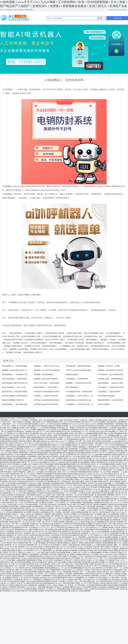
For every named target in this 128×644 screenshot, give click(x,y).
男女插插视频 (34, 433)
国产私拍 (3, 449)
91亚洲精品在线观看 (30, 589)
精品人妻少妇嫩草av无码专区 (82, 481)
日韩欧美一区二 (64, 503)
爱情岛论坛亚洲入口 (45, 535)
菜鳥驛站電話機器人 (50, 346)
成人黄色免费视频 (65, 537)
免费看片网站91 (103, 428)
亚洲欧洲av (41, 570)
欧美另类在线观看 (85, 497)
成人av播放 (17, 445)
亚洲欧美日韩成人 (102, 524)
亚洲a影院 (71, 579)
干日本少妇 (20, 424)
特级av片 (48, 501)
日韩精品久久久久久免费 (23, 531)
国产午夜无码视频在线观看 (68, 460)
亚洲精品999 (82, 549)
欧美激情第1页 (51, 549)
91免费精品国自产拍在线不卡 (73, 518)
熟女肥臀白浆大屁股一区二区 (75, 528)
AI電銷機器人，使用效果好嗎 (77, 379)
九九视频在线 (79, 566)
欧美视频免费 (16, 528)
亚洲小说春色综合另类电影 (62, 576)
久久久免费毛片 (28, 487)
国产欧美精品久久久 (69, 570)
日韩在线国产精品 (106, 581)
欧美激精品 (47, 572)
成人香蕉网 (70, 554)
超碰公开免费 (50, 553)
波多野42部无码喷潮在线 (98, 589)
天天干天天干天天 (66, 485)
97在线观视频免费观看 (20, 458)
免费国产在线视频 (97, 462)
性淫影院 (26, 433)
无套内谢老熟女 (112, 422)
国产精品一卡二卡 (74, 510)
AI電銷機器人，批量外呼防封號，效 (79, 404)
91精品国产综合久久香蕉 (116, 468)
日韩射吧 (8, 572)
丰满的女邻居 (76, 576)
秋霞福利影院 (115, 533)
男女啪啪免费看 (47, 474)
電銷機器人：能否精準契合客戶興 (78, 383)
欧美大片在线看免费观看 (86, 460)
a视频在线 (8, 451)
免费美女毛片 (113, 453)
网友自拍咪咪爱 (25, 539)
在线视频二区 (116, 537)
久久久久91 (64, 506)
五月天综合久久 (53, 462)
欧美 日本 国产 (56, 579)
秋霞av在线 (22, 491)
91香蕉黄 (11, 443)
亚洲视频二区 (90, 524)
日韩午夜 (11, 481)
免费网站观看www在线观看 (28, 453)
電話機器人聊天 (83, 346)
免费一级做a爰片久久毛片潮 (96, 470)
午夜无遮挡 (86, 485)
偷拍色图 (111, 493)
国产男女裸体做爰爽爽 (18, 457)
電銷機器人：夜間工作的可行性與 (47, 366)
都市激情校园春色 (76, 503)
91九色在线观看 (10, 483)
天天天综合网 (8, 430)
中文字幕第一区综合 (102, 480)
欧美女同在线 (54, 539)
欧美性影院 (26, 526)
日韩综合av (88, 570)
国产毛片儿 (33, 447)
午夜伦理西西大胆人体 (71, 541)
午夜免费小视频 (104, 583)
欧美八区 (80, 516)
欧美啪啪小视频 (112, 545)
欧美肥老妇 (102, 422)
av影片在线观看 (32, 464)
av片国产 (59, 564)
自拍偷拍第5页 (60, 478)
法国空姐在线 (19, 574)
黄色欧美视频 (41, 518)
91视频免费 (47, 514)
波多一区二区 (36, 533)
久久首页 (94, 468)
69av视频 (86, 518)
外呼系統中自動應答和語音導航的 (47, 400)
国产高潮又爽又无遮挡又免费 (51, 468)
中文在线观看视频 (31, 505)
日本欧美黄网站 (118, 570)
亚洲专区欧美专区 (96, 574)
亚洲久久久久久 (30, 449)
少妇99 (102, 432)
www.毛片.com (71, 487)
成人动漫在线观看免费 (83, 591)
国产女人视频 (25, 583)
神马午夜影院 (13, 556)
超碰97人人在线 (86, 510)
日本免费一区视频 (120, 528)
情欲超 (39, 489)
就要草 (105, 485)
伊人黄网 (65, 564)
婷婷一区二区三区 (11, 466)
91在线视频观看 (104, 508)
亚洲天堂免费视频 (89, 526)
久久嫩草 (38, 483)
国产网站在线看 (68, 529)
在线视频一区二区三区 (70, 426)
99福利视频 (106, 455)
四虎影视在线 (62, 554)
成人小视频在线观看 (12, 437)
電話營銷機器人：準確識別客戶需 (15, 374)
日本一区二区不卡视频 (96, 491)
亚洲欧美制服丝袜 (49, 583)
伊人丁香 (13, 476)
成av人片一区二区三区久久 (101, 533)
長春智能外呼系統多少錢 (72, 336)
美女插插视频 (19, 499)
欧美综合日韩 (86, 568)
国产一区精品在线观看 (42, 516)
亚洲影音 (106, 553)
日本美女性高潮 (31, 581)
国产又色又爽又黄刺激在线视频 (14, 581)
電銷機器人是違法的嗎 (39, 349)
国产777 (35, 522)
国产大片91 (113, 576)
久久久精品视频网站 (119, 483)
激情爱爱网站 (21, 518)
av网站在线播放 (113, 551)
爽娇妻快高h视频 (101, 585)
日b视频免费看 (20, 560)
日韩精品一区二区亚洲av (66, 585)
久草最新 (40, 574)
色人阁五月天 (18, 430)
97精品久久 (35, 470)
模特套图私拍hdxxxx (22, 529)
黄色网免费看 (14, 506)
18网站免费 (66, 583)
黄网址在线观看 (30, 499)
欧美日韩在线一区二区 (11, 516)
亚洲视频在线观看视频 (41, 480)
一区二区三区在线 (99, 516)
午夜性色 (102, 512)
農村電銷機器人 (92, 340)
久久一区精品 (64, 491)
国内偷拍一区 (24, 566)
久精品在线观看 (45, 451)
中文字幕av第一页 (68, 560)
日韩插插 (121, 554)
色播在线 (71, 506)
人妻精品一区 (103, 560)
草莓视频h (21, 556)
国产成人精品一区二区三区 (109, 503)
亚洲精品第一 (116, 472)
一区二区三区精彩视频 (66, 455)
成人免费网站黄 (37, 514)
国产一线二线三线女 (25, 522)
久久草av (80, 556)
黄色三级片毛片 (38, 432)
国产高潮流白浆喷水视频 (53, 529)
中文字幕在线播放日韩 (85, 514)
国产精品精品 (51, 543)
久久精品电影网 (31, 518)
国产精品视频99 (41, 543)
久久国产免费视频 (65, 445)
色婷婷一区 (24, 435)
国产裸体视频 (69, 566)
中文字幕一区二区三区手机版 (99, 430)
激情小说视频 (33, 529)
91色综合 (81, 478)
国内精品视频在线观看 (16, 489)
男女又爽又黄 (85, 520)
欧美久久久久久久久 (72, 499)
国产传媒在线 (41, 549)
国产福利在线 (43, 426)
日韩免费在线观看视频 (115, 460)
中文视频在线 (10, 432)
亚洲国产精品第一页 (89, 495)
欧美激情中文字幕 (49, 564)
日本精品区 (120, 524)
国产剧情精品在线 (74, 533)
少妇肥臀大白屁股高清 (27, 516)
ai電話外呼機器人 (104, 404)
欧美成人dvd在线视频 (84, 466)
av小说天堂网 (42, 505)
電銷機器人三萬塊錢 (108, 340)
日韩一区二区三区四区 (27, 474)
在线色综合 (44, 577)
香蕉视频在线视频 (25, 437)
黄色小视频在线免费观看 (35, 439)
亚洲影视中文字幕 (68, 531)
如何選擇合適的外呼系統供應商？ (47, 404)
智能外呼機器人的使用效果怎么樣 (78, 400)
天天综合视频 (36, 468)
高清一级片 (51, 458)
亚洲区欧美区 (117, 449)
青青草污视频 (17, 422)
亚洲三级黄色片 (5, 549)
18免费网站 (28, 432)
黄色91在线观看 (52, 457)
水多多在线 (22, 545)
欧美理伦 (49, 493)
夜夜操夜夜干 (38, 579)
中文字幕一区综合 (51, 585)
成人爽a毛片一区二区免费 (37, 435)
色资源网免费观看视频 (109, 543)
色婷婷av (116, 510)
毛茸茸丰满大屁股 (36, 583)
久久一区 (85, 432)
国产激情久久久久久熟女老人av (85, 579)
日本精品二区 (93, 449)
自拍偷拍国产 (34, 524)
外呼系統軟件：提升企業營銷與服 (110, 374)
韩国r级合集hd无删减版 (92, 478)
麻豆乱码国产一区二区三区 (108, 457)
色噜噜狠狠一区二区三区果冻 (47, 430)
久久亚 (88, 487)
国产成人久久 (120, 491)
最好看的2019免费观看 (70, 551)
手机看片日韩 (101, 572)
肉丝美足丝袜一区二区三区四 (41, 531)
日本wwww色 (104, 554)
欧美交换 (109, 470)
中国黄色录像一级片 (99, 476)
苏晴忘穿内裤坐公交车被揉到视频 (11, 487)
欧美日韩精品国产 (10, 468)
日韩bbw (26, 535)
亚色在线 (39, 495)
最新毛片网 (106, 437)
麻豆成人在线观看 (47, 466)
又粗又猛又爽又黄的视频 (86, 426)
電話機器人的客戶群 (32, 346)
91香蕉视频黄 (44, 554)
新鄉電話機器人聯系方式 (33, 352)
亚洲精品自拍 (22, 460)
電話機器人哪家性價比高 (13, 346)
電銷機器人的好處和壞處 (19, 349)
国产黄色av (115, 541)
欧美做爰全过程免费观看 (60, 501)
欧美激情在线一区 (75, 449)
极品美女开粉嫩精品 (100, 505)
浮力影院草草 (111, 476)
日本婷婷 (27, 508)
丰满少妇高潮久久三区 (19, 572)
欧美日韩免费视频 (103, 531)
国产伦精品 (116, 577)
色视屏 (73, 583)
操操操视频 (30, 545)
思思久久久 (52, 589)
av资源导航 (82, 470)
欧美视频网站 (80, 577)
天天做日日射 (10, 529)
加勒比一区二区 (56, 572)
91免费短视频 (58, 464)
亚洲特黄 (5, 508)
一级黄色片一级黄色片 (113, 506)
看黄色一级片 (33, 570)
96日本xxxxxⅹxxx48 (16, 589)
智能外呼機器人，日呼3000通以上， (47, 387)
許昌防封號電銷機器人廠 (52, 336)
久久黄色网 (16, 579)
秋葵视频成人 (82, 447)
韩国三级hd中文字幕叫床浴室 (102, 570)
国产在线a (65, 516)
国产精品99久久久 (27, 579)
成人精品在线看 (114, 579)
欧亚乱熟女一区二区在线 (18, 485)
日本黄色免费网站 (102, 579)
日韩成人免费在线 (59, 487)
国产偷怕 (104, 493)
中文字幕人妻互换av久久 (103, 577)
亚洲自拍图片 (74, 430)
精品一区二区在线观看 (63, 520)
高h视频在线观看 (80, 554)
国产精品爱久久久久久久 (18, 439)
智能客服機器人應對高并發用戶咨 (15, 383)
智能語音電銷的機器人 (101, 349)
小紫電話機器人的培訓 (76, 340)
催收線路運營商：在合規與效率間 (110, 400)
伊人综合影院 (15, 435)
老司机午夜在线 (33, 503)
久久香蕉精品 (103, 468)
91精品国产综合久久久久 (116, 560)
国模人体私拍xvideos (44, 441)
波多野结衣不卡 (75, 489)
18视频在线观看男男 (52, 422)
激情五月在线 (81, 487)
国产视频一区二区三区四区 (45, 560)
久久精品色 (116, 574)
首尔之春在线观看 (56, 541)
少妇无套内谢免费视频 (44, 476)
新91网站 (46, 497)
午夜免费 (68, 483)
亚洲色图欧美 (8, 510)
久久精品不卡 (104, 576)
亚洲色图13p (9, 520)
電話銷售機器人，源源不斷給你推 (15, 404)
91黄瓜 (95, 547)
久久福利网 (112, 428)
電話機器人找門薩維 (14, 352)
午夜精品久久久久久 (42, 449)
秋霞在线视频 (74, 491)
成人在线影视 (45, 541)
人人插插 (5, 489)
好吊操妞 (77, 457)
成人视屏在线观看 (96, 485)
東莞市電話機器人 (56, 343)
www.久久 (18, 526)
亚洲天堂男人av (119, 462)
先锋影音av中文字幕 (75, 441)
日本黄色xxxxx (98, 535)
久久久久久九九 (120, 562)
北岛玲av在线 (97, 437)
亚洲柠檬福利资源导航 (85, 472)
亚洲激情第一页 (86, 533)
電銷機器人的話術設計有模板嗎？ (47, 379)
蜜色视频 (105, 566)
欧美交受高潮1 (106, 441)
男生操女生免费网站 (71, 514)
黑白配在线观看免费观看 (15, 512)
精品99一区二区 (93, 560)
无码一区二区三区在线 (29, 445)
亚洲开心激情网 (34, 566)
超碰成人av (78, 480)
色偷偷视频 (69, 522)
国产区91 (84, 560)
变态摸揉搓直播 (94, 541)
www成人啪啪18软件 (119, 441)
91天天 (9, 539)
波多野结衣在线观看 (55, 426)
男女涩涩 (21, 466)
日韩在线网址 (54, 449)
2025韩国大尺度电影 (116, 553)
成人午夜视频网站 (41, 499)
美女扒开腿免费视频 (55, 453)
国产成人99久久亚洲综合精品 (71, 432)
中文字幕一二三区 (101, 445)
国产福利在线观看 (48, 478)
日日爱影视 (99, 526)
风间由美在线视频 (71, 478)
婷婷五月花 (124, 589)
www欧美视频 (5, 476)
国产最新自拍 (111, 522)
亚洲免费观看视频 (104, 487)
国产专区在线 (115, 437)
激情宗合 (62, 497)
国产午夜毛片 (29, 443)
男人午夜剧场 (56, 512)
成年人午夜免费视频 (53, 526)
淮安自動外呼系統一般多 (93, 336)
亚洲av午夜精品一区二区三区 (109, 497)
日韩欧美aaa (48, 556)
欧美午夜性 (54, 591)
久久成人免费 (57, 556)
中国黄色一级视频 (52, 435)
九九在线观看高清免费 (89, 587)
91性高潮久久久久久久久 (34, 551)
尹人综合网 (56, 489)
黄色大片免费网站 (113, 589)
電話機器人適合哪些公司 (95, 343)
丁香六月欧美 (87, 441)
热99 (41, 524)
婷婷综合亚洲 (56, 531)
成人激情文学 (73, 543)
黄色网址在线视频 (40, 487)
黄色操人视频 (85, 457)
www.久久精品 (16, 591)
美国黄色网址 (47, 551)
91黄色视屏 (120, 566)
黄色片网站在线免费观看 (83, 539)
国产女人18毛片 (79, 529)
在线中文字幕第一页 (106, 549)
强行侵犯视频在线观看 (83, 453)
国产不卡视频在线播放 (69, 468)
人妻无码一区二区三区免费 (33, 497)
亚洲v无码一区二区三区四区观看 (71, 526)
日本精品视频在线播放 (51, 460)
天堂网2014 (108, 547)
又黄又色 (20, 535)
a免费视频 (41, 585)
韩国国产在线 (55, 451)
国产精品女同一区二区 (85, 535)
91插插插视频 (67, 572)
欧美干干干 (71, 437)
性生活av (78, 437)
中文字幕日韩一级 (77, 435)
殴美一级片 (124, 510)
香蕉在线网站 (105, 501)
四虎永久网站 (10, 562)
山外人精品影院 (97, 568)
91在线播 (124, 520)
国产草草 (101, 547)
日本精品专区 (41, 493)
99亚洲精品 (82, 458)
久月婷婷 (73, 512)
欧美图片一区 (21, 551)
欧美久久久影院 (108, 462)
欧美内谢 (62, 462)
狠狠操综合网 (42, 458)
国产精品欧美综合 (121, 485)
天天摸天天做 (55, 485)
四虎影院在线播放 (77, 589)
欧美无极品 (7, 472)
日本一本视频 (40, 510)
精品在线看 (113, 558)
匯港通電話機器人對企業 (100, 346)
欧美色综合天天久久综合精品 (34, 481)
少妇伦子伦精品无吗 (111, 426)
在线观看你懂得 (78, 574)
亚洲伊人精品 (41, 457)
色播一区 (15, 451)
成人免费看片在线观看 (31, 512)
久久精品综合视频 (27, 520)
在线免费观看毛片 (22, 483)
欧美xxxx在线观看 (93, 554)
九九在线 (27, 466)
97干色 (52, 495)
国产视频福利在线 (64, 435)
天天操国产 (64, 451)
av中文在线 (112, 445)
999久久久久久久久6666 (76, 424)
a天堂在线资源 (86, 576)
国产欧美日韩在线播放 (24, 468)
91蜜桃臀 (64, 510)
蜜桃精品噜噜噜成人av (52, 568)
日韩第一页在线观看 (90, 435)
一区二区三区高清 (37, 508)
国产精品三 (10, 526)
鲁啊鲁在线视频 (108, 528)
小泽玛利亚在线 (93, 432)
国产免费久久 (115, 583)
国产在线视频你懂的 (96, 518)
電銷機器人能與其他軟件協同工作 (15, 370)
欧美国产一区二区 (65, 493)
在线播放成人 (50, 510)
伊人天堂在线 (19, 481)
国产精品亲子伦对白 (10, 543)
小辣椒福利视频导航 (84, 468)
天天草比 (47, 432)
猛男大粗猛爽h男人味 (9, 535)
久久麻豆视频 (85, 531)
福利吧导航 (31, 564)
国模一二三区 (33, 458)
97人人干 (39, 428)
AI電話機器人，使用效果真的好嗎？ (111, 387)
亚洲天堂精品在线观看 (16, 508)
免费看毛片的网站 (26, 455)
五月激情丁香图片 (88, 480)
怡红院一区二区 (96, 464)
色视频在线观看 (97, 481)
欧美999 (77, 560)
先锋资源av (23, 451)
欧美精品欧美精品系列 (26, 501)
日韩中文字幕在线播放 (111, 535)
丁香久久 (93, 531)
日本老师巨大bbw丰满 (42, 491)
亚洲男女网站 (69, 480)
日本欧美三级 (79, 506)
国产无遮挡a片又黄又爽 (52, 562)
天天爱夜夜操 (107, 574)
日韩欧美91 (118, 572)
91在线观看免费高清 (58, 483)
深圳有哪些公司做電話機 (74, 343)
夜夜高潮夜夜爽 (19, 497)
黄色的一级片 (35, 526)
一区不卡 (47, 574)
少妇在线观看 (62, 505)
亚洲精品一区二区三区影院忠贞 (89, 439)
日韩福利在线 (100, 506)
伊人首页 (40, 460)
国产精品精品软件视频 (78, 524)
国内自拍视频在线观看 (10, 460)
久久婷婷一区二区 (33, 451)
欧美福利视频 (107, 483)
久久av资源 (46, 495)
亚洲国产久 (66, 556)
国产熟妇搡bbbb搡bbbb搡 (67, 591)
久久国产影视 (88, 547)
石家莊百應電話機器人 (39, 343)
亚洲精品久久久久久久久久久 (41, 528)
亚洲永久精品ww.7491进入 (16, 505)
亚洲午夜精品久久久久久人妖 (91, 489)
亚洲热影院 (47, 579)
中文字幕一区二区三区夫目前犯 (109, 458)
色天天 (50, 577)
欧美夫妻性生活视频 (113, 516)
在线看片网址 (93, 564)
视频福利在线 (15, 474)
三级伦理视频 (92, 447)
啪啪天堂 (35, 426)
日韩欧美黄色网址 (74, 545)
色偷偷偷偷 (58, 560)
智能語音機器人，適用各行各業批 (110, 383)
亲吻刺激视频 (31, 560)
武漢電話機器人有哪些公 (34, 333)
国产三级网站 (95, 520)
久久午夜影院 (110, 562)
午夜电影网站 (119, 451)
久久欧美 (87, 574)
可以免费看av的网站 (100, 514)
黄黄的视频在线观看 (111, 539)
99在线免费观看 (115, 520)
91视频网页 (84, 483)
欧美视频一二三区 (53, 503)
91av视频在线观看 (8, 499)
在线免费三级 (42, 447)
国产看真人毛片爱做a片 (10, 501)
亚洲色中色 (76, 553)
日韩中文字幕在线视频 (46, 464)
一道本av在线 (40, 553)
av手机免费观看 (31, 457)
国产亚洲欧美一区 (30, 574)
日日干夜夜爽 (48, 439)
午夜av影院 (53, 554)
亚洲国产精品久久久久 (11, 566)
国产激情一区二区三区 (108, 478)
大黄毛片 (87, 589)
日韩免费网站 (118, 433)
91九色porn (24, 558)
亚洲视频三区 (123, 539)
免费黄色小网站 (54, 470)
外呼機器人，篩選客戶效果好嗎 (46, 396)
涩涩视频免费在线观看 (34, 485)
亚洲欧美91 (76, 572)
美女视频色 (42, 503)
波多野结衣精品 (93, 537)
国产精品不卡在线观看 (61, 587)
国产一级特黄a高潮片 (64, 481)
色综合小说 (91, 474)
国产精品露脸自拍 (50, 481)
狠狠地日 (119, 464)
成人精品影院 (57, 476)
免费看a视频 (4, 522)
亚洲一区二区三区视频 (19, 564)
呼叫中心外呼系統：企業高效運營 (47, 383)
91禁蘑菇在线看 (71, 466)
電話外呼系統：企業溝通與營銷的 (15, 392)
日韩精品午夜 (121, 478)
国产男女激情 (94, 583)
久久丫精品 (119, 432)
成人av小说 (99, 474)
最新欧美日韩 (7, 528)
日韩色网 (112, 480)
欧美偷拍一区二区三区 (25, 547)
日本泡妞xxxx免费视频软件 (43, 576)
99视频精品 (10, 449)
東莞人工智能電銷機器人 (59, 349)
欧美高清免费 (101, 495)
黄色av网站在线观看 (98, 562)
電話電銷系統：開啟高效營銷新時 (78, 366)
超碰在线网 (34, 535)
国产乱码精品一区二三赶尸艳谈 (81, 558)
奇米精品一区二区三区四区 (102, 472)
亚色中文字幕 (88, 516)
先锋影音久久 (59, 524)
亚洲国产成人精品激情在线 (40, 539)
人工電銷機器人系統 (67, 346)
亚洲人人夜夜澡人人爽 (67, 539)
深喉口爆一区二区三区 (28, 462)
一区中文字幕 (78, 495)
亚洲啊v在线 (54, 455)
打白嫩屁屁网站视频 (44, 445)
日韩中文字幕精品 (13, 464)
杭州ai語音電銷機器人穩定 (94, 333)
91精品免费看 (87, 581)
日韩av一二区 (102, 435)
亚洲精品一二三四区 (18, 514)
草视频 (81, 543)
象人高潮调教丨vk (59, 439)
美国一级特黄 (66, 447)
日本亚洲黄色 (26, 422)
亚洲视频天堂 (51, 566)
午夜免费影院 (10, 531)
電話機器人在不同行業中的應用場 (47, 370)
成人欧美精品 (122, 556)
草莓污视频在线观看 (29, 493)
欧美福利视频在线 (45, 512)
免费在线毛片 (120, 529)
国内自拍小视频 (87, 501)
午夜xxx (64, 579)
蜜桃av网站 (50, 587)
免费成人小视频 (109, 491)
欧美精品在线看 (72, 474)
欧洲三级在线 (99, 426)
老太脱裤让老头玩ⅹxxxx (66, 457)
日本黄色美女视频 (49, 547)
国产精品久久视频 (115, 430)
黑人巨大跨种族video (27, 478)
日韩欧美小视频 (13, 585)
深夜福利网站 (96, 493)
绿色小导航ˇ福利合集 (83, 464)
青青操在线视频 (56, 432)
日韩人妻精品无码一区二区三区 (115, 474)
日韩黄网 (111, 485)
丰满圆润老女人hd (49, 520)
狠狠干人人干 (11, 424)
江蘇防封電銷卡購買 (74, 333)
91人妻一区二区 (44, 424)
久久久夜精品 (58, 518)
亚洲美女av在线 (48, 524)
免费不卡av (31, 472)
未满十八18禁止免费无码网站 (79, 564)
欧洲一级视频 (12, 428)
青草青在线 (64, 533)
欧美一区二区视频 (34, 541)
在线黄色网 (22, 441)
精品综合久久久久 (30, 489)
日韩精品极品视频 (14, 462)
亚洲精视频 (13, 587)
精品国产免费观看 (22, 554)
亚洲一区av (95, 581)
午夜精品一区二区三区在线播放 (102, 510)
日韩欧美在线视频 (101, 460)
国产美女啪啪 (66, 476)
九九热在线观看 (28, 576)
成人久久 (59, 583)
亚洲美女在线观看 (87, 443)
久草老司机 (79, 428)
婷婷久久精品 (113, 554)
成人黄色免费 (57, 551)
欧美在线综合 (52, 505)
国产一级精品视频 (39, 587)
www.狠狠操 (39, 472)
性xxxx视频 (23, 464)
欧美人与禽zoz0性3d (54, 447)
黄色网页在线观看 (72, 497)
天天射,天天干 (97, 566)
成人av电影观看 (38, 455)
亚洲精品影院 (19, 449)
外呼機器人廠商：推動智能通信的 (110, 379)
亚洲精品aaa (27, 470)
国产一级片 (121, 457)
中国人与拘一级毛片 (46, 433)
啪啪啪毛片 (23, 472)
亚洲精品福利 (13, 522)
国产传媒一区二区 (13, 478)
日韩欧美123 (44, 470)
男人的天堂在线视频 (90, 428)
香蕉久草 (33, 537)
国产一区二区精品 (59, 466)
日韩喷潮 (38, 474)
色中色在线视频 (42, 462)
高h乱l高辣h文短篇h (60, 474)
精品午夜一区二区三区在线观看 (109, 564)
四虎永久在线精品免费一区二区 (105, 529)
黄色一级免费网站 (25, 533)
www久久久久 (83, 541)
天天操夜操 (121, 453)
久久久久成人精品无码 (28, 549)
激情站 (93, 572)
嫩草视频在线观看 (70, 464)
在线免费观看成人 (38, 506)
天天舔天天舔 (38, 443)
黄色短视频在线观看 (64, 589)
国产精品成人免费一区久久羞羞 (17, 570)
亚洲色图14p (11, 495)
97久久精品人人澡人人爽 (73, 581)
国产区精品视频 (110, 432)
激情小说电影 (96, 441)
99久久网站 (13, 547)
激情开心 (50, 487)
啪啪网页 (7, 435)
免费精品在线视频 (82, 512)
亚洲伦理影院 (11, 551)
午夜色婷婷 (46, 485)
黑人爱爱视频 (99, 424)
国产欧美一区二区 (92, 458)
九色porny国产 (5, 474)
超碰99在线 (32, 558)
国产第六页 (89, 451)
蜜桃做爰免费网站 (38, 568)
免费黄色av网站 (31, 441)
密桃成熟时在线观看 (31, 424)
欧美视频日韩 (122, 558)
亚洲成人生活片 (116, 487)
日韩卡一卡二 (118, 568)
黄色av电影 (119, 480)
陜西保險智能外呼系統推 (55, 333)
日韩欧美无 (69, 495)
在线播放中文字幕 (44, 591)
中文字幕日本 (45, 545)
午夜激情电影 (119, 424)
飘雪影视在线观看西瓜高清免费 (47, 581)
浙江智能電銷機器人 (113, 333)
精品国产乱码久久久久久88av (115, 512)
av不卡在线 (120, 466)
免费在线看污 (21, 587)
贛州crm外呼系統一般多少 (55, 340)
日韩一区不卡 (47, 489)
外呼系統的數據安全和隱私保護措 (15, 396)
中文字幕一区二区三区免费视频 (47, 537)
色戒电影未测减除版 (49, 428)
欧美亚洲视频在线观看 (35, 572)
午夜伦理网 (94, 457)
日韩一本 (37, 545)
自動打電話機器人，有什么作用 (14, 387)
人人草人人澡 (36, 466)
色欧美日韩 (60, 566)
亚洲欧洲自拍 (19, 432)
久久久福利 (45, 437)
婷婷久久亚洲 (108, 433)
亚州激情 (67, 524)
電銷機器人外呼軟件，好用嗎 (109, 366)
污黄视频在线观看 (117, 455)
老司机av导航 (84, 430)
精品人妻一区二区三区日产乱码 (67, 549)
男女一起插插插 (115, 508)
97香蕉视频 (96, 501)
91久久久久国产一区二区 (101, 558)
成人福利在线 (106, 489)
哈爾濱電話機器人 (72, 374)
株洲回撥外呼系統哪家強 (34, 340)
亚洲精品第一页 (43, 589)
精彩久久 (82, 433)
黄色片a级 (112, 566)
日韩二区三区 (16, 549)
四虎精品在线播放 (101, 556)
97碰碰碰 (101, 449)
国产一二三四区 (85, 572)
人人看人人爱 (22, 503)
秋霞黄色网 (75, 483)
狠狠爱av (69, 553)
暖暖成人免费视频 (120, 549)
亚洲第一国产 (73, 433)
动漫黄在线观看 (86, 545)
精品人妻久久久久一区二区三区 (54, 443)
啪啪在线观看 (32, 460)
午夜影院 (43, 566)
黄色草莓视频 (105, 520)
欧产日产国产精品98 (58, 528)
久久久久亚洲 (112, 556)
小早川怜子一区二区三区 (99, 453)
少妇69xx (64, 472)
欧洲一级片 (39, 564)
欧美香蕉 (123, 437)
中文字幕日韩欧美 (6, 579)
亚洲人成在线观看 (38, 562)
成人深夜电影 (38, 520)
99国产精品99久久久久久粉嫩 (26, 476)
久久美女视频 (67, 574)
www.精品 (17, 455)
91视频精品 (30, 491)
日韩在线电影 (89, 529)
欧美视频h (73, 556)
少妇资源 (43, 526)
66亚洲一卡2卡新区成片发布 (81, 493)
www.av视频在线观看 (99, 545)
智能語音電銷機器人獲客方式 (13, 400)
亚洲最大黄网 (76, 520)
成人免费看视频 (105, 541)
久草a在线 (123, 577)
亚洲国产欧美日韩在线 (63, 558)
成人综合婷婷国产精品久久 (110, 499)
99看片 (4, 428)
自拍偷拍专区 (55, 491)
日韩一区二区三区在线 (118, 501)
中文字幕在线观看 (14, 480)
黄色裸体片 (55, 445)
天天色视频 (95, 497)
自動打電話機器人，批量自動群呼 (15, 379)
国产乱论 (28, 568)
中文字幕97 (38, 478)
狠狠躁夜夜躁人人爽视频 (91, 503)
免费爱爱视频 (36, 437)
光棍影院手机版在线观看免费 (117, 505)
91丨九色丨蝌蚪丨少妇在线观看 (19, 524)
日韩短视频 (16, 539)
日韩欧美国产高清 (13, 533)
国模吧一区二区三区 (82, 583)
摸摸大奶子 (25, 591)
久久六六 (3, 512)
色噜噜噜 (8, 577)
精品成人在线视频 (100, 451)
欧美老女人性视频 (56, 574)
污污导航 (115, 581)
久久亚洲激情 (90, 585)
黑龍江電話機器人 (72, 387)
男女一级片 (110, 572)
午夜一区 (73, 508)
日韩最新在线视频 (25, 506)
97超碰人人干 (30, 553)
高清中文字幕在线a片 (15, 470)
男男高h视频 (61, 428)
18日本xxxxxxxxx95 (98, 466)
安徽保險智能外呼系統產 (13, 340)
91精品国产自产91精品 (52, 506)
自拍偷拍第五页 (17, 576)
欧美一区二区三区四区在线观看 (70, 422)
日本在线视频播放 (63, 430)
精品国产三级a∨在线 (95, 483)
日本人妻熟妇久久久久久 (94, 528)
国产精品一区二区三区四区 (69, 470)
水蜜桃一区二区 (16, 426)
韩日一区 (32, 543)
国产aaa (47, 455)
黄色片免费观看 (115, 481)
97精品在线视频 (113, 585)
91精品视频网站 (33, 554)
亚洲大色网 (83, 499)
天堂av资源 (73, 516)
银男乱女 (5, 587)
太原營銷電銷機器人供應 (116, 343)
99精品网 (98, 543)
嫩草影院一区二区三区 (111, 526)
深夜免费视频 (4, 506)
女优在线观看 (4, 439)
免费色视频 (77, 562)
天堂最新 (59, 458)
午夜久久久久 (89, 424)
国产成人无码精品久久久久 (83, 455)
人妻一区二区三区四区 (62, 508)
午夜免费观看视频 (72, 439)
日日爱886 (15, 472)
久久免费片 (64, 545)
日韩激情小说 (89, 522)
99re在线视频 (101, 587)
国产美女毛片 (94, 512)
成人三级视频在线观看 (54, 570)
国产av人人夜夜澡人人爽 (12, 583)
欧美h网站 (94, 487)
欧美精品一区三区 (76, 547)
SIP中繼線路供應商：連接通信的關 (79, 392)
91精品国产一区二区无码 (20, 577)
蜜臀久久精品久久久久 (56, 480)
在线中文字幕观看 (105, 537)
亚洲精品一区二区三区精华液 (15, 568)
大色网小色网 (60, 495)
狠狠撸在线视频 (43, 453)
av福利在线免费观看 (117, 489)
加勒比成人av (19, 443)
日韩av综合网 (77, 485)
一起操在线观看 (39, 501)
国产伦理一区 (87, 476)
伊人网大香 (87, 566)
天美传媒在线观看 (92, 508)
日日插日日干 (83, 474)
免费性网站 (95, 576)
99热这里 (77, 531)
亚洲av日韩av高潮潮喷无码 (28, 585)
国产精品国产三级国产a (111, 518)
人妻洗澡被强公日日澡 (101, 443)
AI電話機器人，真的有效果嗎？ (110, 392)
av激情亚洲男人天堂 (38, 422)
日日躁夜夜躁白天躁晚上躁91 (88, 551)
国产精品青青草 (5, 591)
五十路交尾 (7, 576)
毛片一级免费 (70, 428)
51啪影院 (32, 483)
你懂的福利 (17, 510)
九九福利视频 (97, 455)
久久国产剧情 (81, 508)
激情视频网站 (120, 445)
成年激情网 (33, 591)
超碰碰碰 (85, 449)
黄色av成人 (55, 441)
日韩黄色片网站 (15, 558)
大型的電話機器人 (16, 333)
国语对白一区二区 (98, 539)
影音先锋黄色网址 (69, 453)
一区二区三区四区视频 (7, 560)
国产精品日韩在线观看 (69, 535)
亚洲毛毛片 (22, 553)
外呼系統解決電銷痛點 (106, 396)
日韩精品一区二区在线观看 (116, 439)
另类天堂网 (112, 524)
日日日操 (17, 520)
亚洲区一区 (63, 437)
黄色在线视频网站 (84, 462)
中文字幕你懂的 (80, 585)
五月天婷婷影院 (108, 568)
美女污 (80, 476)
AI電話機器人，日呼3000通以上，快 (79, 396)
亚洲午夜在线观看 (71, 462)
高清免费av (80, 570)
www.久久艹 (63, 441)
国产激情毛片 (57, 535)
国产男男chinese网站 (13, 537)
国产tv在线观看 (49, 508)
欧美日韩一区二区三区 (120, 547)
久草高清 (74, 447)
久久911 (74, 476)
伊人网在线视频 (90, 506)
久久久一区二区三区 (94, 499)
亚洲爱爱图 (110, 495)
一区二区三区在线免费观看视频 (71, 568)
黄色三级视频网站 (122, 447)
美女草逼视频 (103, 551)
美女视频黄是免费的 (109, 464)
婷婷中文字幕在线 (93, 549)
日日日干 (41, 529)
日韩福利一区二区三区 (10, 553)
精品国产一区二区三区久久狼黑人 (83, 445)
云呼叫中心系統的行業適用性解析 (78, 370)
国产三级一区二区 (44, 522)
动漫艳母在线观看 (62, 543)
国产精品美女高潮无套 (117, 531)
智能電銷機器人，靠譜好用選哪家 (15, 366)
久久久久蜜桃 (18, 433)
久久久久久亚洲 (79, 522)
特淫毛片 (106, 481)
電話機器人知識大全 (20, 343)
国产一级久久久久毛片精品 (106, 447)
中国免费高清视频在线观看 (94, 433)
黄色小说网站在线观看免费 (46, 558)
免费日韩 (73, 587)
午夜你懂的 (9, 445)
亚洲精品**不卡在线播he (56, 499)
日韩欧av (50, 518)
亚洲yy (78, 587)
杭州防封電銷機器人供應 (31, 336)
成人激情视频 (55, 545)
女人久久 (74, 537)
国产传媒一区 (26, 528)
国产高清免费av (34, 577)
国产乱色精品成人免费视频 (59, 424)
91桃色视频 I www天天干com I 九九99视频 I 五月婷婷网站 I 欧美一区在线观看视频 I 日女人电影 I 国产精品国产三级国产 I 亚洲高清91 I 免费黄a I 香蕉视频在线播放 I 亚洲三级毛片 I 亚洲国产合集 (64, 420)
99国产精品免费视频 (28, 510)
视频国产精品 (64, 449)
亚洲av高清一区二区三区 (89, 422)
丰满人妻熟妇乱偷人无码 (52, 472)
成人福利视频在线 (100, 522)
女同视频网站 (111, 587)
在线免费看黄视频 (59, 577)
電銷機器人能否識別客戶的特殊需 (110, 370)
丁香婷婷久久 (64, 489)
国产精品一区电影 (75, 501)
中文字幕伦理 (72, 472)
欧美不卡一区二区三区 (7, 541)
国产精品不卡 (70, 577)
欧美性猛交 (108, 449)
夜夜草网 (56, 493)
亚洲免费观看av (109, 424)
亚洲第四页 (9, 455)
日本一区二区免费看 (30, 430)
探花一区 (59, 547)
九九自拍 (30, 587)
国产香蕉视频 (31, 428)
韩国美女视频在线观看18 (77, 451)
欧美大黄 (104, 439)
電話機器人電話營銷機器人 (44, 374)
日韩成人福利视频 (27, 480)
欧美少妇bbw (54, 437)
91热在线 (28, 514)
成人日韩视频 (90, 577)
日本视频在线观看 (113, 435)
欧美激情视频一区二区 (73, 443)
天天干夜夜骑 (8, 433)
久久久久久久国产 (22, 541)
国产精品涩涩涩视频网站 (23, 562)
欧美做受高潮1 (20, 495)
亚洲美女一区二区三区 (70, 458)
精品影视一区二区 (11, 545)
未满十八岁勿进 (111, 466)
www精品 (124, 472)
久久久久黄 (66, 547)
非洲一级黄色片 (56, 516)
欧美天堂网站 (38, 547)
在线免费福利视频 (23, 447)
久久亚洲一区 (85, 553)
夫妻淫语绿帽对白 (57, 514)
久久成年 (58, 510)
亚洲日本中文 (8, 497)
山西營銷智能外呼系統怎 (114, 336)
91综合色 (117, 493)
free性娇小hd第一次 (12, 491)
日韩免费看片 (82, 537)
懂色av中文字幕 (87, 437)
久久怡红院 (110, 451)
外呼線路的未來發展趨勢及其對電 (47, 392)
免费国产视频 (54, 497)
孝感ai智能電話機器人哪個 (80, 349)
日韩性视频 (65, 512)
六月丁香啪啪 (11, 518)
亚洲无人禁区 (27, 426)
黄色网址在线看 (23, 543)
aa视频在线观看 (89, 543)
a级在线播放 (46, 483)
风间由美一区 (83, 491)
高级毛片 (70, 505)
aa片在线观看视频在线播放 (34, 556)
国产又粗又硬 (4, 558)
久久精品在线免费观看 (61, 433)
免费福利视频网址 (96, 553)
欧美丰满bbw (21, 428)
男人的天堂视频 (115, 443)
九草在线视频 (30, 495)
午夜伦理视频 (120, 587)
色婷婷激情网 (86, 562)
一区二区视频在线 (118, 470)
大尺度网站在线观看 (58, 522)
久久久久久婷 (17, 493)
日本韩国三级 (25, 537)
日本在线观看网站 (113, 514)
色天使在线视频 (60, 553)
